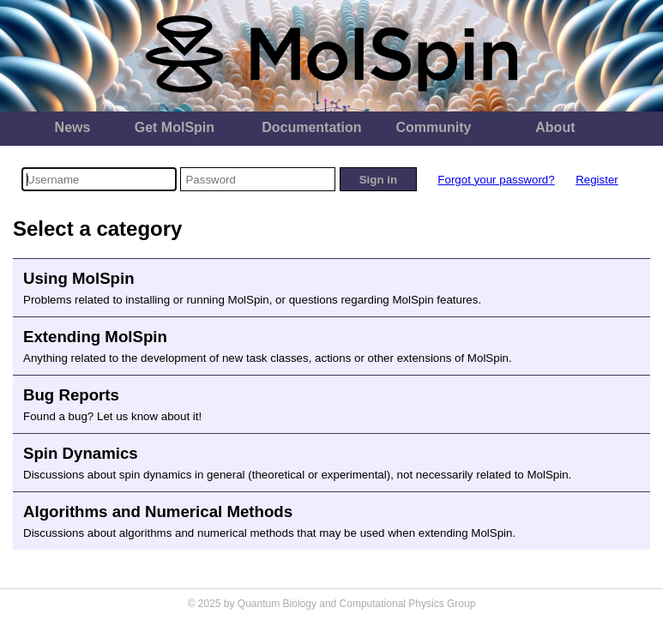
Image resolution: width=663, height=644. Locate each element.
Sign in (378, 180)
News (73, 127)
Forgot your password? (496, 180)
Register (597, 180)
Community (433, 127)
